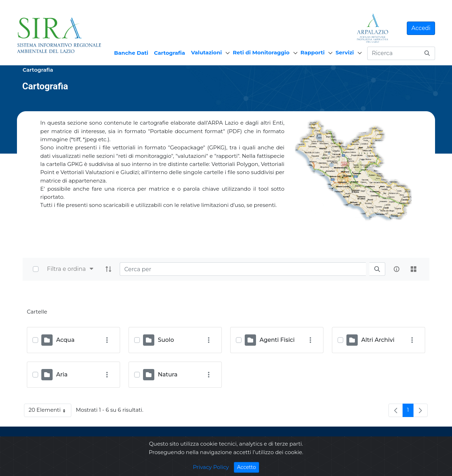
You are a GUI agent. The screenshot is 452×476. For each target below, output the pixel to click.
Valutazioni (206, 52)
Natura (168, 374)
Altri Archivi (378, 340)
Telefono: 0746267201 (287, 451)
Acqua (65, 340)
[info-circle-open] (397, 269)
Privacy (92, 447)
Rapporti (313, 52)
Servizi (345, 52)
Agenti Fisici (277, 340)
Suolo (166, 340)
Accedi (421, 28)
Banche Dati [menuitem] (131, 53)
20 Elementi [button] (50, 411)
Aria (62, 374)
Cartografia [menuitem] (169, 53)
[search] (377, 269)
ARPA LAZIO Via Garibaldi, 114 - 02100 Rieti (310, 443)
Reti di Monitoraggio (261, 52)
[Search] (243, 269)
